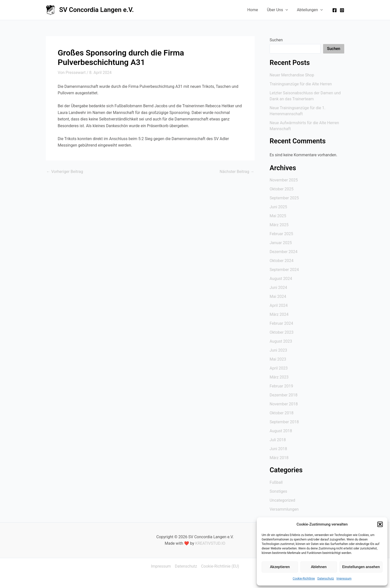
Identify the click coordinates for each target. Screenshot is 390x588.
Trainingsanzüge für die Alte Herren (301, 84)
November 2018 (284, 404)
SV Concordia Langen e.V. (97, 10)
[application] (287, 10)
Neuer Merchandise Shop (292, 75)
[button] (380, 524)
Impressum (344, 579)
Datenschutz (326, 579)
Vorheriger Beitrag (65, 172)
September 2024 (284, 270)
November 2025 (284, 180)
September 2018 (284, 422)
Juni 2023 (278, 350)
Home (255, 10)
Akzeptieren (280, 567)
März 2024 (279, 314)
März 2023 (279, 377)
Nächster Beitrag (237, 172)
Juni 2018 (278, 449)
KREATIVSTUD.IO (210, 543)
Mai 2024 (278, 296)
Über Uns (279, 10)
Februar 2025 (281, 234)
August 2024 (281, 279)
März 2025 (279, 225)
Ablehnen (319, 567)
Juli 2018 (278, 440)
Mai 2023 (278, 359)
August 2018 (281, 431)
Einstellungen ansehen (361, 567)
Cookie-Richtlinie (304, 579)
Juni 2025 (278, 207)
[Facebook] (335, 10)
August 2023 (281, 341)
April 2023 (279, 368)
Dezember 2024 (284, 252)
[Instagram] (342, 10)
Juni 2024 (278, 288)
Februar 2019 (281, 386)
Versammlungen (284, 509)
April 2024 (279, 305)
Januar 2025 (281, 243)
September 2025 (284, 198)
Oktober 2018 (282, 413)
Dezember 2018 (284, 395)
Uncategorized (282, 500)
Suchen (276, 40)
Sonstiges (278, 491)
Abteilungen (310, 10)
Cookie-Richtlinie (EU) (220, 566)
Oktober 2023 (282, 332)
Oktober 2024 (282, 261)
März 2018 (279, 458)
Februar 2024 (281, 323)
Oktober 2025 (282, 189)
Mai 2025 (278, 216)
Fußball (276, 482)
